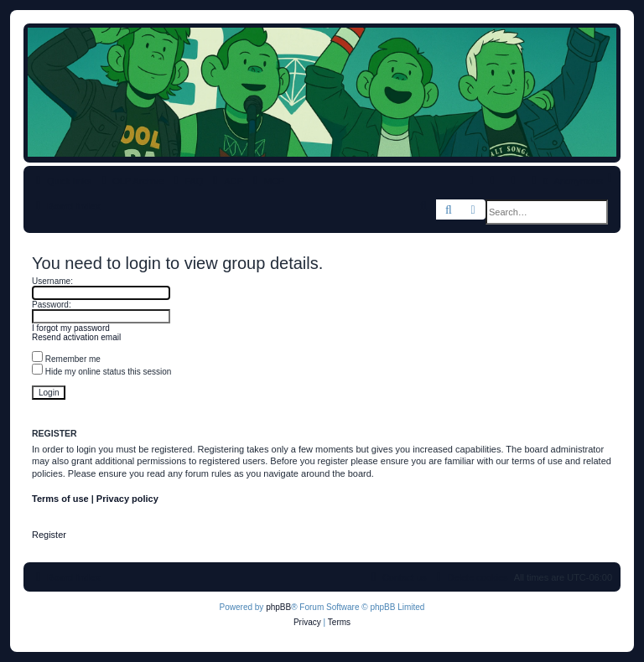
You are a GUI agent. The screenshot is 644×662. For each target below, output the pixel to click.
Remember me (66, 359)
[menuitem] (186, 181)
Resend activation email (76, 337)
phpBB (278, 607)
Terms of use (60, 499)
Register (49, 535)
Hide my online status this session (101, 372)
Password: (52, 305)
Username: (52, 281)
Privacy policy (127, 499)
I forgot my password (71, 328)
